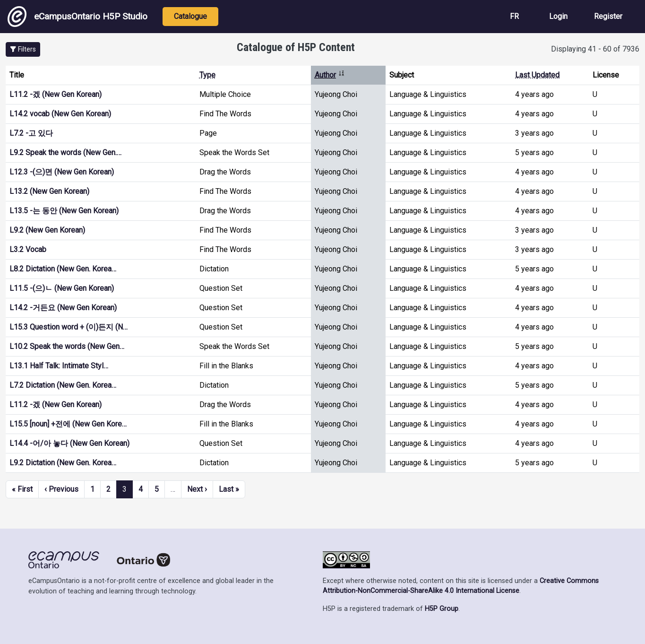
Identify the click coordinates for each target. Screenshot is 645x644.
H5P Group (442, 609)
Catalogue (190, 16)
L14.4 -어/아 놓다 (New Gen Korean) (69, 443)
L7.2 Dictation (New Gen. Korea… (63, 385)
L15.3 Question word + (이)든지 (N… (69, 327)
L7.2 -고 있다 (31, 133)
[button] (23, 49)
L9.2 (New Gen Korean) (47, 230)
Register (608, 16)
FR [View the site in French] (514, 16)
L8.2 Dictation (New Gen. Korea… (63, 269)
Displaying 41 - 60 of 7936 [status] (595, 49)
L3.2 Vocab (28, 249)
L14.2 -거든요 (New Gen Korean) (63, 308)
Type (207, 75)
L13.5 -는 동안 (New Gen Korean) (64, 211)
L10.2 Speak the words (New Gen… (67, 346)
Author (330, 75)
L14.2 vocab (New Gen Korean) (60, 114)
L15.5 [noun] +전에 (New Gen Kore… (68, 424)
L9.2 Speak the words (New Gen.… (65, 152)
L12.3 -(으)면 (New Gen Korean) (62, 172)
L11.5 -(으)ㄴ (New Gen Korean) (62, 288)
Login (558, 16)
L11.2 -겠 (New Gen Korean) (56, 94)
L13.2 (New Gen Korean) (49, 191)
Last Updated (537, 75)
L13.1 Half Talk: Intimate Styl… (59, 366)
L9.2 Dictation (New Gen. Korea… (63, 463)
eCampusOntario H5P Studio (77, 17)
